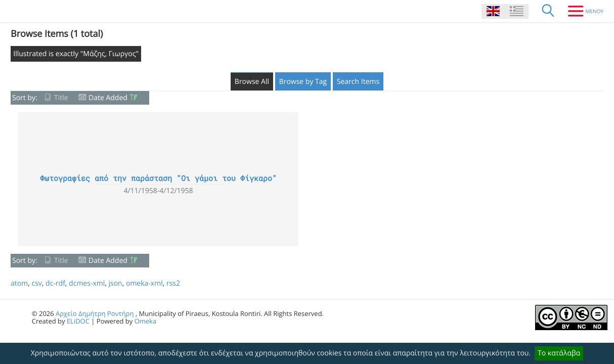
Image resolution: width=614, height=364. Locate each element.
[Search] (548, 11)
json (115, 283)
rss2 (173, 283)
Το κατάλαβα (559, 353)
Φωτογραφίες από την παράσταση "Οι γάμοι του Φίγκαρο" (158, 178)
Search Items (358, 82)
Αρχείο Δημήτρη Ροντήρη (95, 313)
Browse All (252, 82)
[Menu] (582, 11)
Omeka (146, 321)
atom (19, 283)
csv (36, 283)
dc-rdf (55, 283)
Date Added (108, 98)
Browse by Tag (303, 82)
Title (61, 98)
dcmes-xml (87, 283)
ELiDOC (78, 321)
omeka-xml (144, 283)
